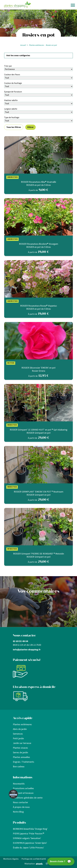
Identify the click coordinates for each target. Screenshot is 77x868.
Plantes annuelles (21, 757)
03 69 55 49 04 (20, 641)
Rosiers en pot (51, 45)
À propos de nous (21, 807)
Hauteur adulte (11, 100)
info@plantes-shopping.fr (27, 650)
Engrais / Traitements (24, 762)
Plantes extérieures (22, 724)
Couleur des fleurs (12, 75)
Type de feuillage (12, 117)
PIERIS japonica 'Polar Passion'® (29, 834)
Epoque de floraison (13, 92)
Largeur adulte (11, 109)
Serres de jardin (20, 753)
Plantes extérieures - (37, 45)
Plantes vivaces (20, 748)
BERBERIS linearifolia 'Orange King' (30, 829)
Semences (18, 734)
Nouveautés (19, 784)
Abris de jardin (20, 729)
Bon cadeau (19, 767)
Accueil (23, 45)
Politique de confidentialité (34, 859)
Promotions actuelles (23, 788)
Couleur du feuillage (13, 83)
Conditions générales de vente (28, 798)
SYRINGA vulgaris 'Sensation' (27, 838)
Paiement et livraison (23, 793)
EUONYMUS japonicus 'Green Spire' (30, 843)
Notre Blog (18, 812)
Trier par (8, 66)
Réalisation (34, 864)
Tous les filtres (14, 127)
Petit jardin (18, 739)
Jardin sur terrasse (22, 743)
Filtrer (30, 127)
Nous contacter (20, 802)
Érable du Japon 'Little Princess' (28, 848)
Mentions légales (11, 859)
